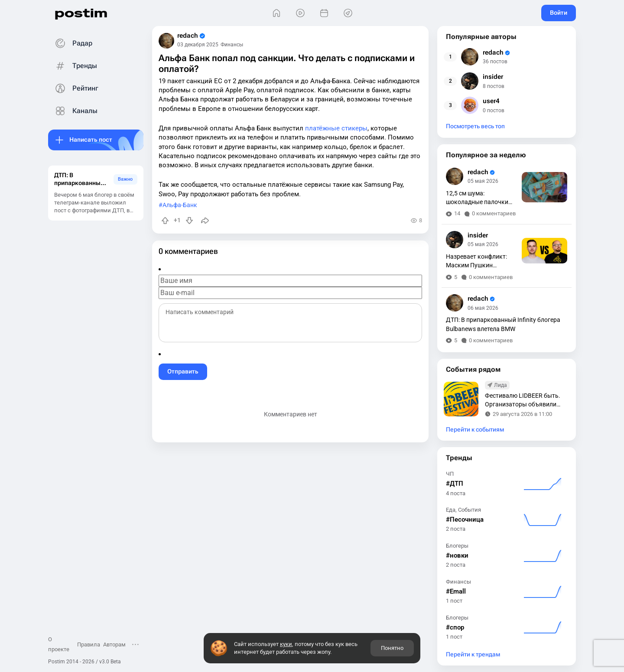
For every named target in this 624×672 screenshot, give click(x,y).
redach (191, 36)
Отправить (183, 371)
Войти (559, 13)
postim (81, 13)
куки (286, 644)
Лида (500, 385)
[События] (324, 13)
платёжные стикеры (336, 128)
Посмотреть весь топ (475, 126)
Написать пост (91, 140)
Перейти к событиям (475, 430)
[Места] (348, 13)
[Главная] (276, 13)
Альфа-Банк (180, 205)
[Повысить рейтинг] (165, 221)
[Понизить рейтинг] (189, 221)
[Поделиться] (205, 221)
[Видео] (300, 13)
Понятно (392, 648)
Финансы (232, 45)
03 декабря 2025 (198, 45)
